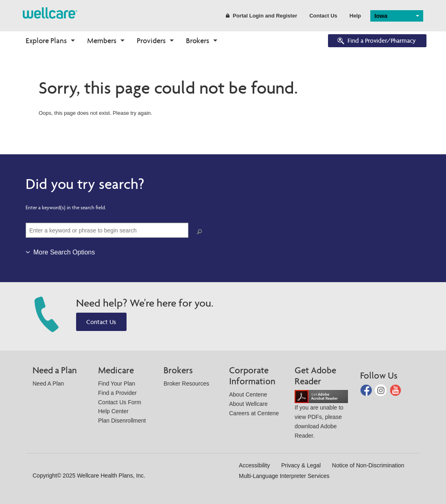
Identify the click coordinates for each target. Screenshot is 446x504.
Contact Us (323, 16)
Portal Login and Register (261, 16)
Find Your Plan (117, 383)
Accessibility (254, 465)
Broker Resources (186, 383)
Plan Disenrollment (122, 421)
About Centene (248, 394)
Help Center (113, 411)
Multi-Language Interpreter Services (284, 476)
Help (355, 16)
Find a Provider (117, 393)
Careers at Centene (254, 413)
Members (102, 41)
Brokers (198, 41)
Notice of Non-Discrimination (368, 465)
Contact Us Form (120, 402)
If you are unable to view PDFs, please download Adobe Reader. (321, 416)
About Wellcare (248, 404)
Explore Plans (46, 41)
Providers (151, 41)
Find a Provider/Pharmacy (376, 41)
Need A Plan (48, 383)
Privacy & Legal (301, 465)
